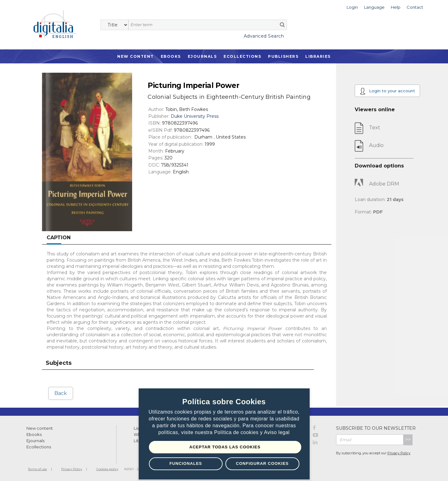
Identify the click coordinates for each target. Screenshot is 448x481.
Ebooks (171, 56)
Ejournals (202, 56)
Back (61, 393)
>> (408, 440)
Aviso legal (277, 433)
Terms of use (37, 469)
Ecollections (242, 56)
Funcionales (186, 463)
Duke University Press (195, 116)
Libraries (318, 56)
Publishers (283, 56)
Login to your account (387, 91)
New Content (136, 56)
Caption (59, 238)
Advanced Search (264, 36)
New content (40, 428)
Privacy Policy (399, 453)
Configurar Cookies (262, 463)
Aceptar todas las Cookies (225, 447)
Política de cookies (237, 433)
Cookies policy (107, 469)
